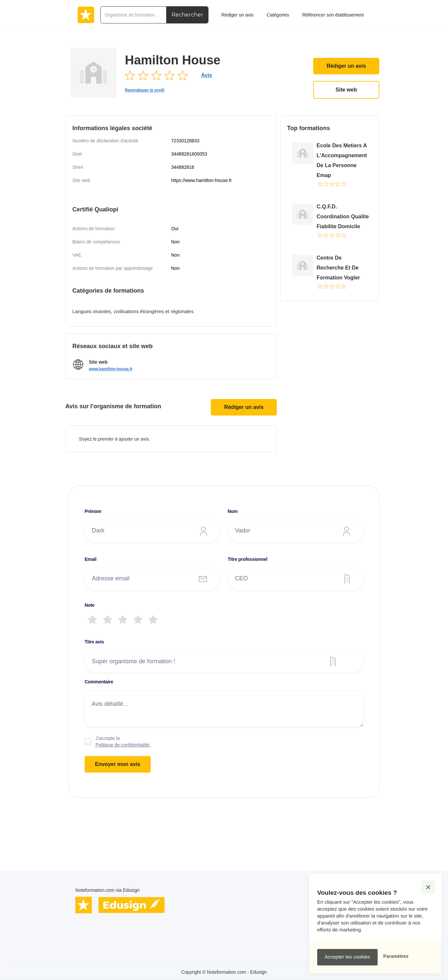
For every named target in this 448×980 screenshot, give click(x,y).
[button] (428, 887)
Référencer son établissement (333, 15)
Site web (346, 90)
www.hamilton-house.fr (111, 369)
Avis (207, 75)
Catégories (278, 15)
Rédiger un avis (346, 66)
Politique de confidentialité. (123, 745)
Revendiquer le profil (145, 90)
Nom (233, 511)
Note (90, 605)
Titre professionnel (247, 559)
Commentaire (99, 682)
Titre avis (94, 642)
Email (91, 559)
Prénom (93, 511)
